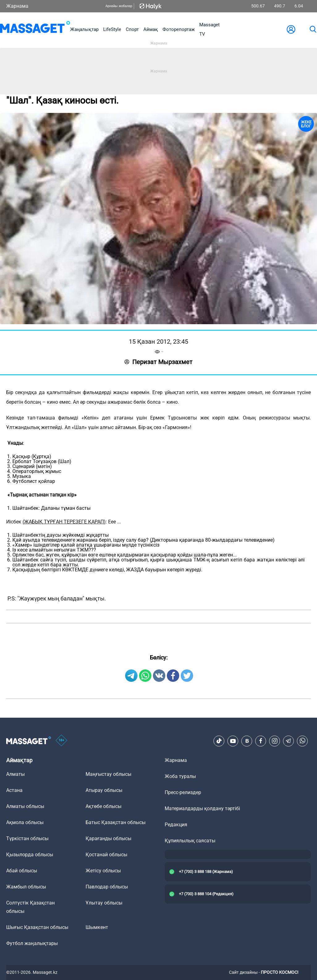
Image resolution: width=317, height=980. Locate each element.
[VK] (247, 741)
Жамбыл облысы (26, 887)
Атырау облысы (104, 790)
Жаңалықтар (84, 29)
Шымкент (97, 927)
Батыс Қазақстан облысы (116, 822)
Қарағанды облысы (108, 838)
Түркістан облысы (27, 838)
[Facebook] (261, 741)
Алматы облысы (25, 806)
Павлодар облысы (107, 887)
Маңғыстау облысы (108, 774)
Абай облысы (22, 871)
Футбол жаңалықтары (32, 943)
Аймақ (151, 29)
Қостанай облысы (106, 855)
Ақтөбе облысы (104, 806)
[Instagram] (275, 741)
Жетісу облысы (103, 871)
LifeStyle (112, 29)
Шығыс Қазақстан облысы (37, 927)
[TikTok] (219, 741)
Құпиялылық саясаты (190, 841)
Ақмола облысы (25, 822)
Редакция (176, 825)
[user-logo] (291, 29)
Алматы (15, 774)
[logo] (35, 29)
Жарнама (17, 6)
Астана (14, 790)
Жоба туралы (180, 776)
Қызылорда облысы (30, 855)
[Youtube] (233, 741)
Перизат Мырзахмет (158, 362)
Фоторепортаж (179, 29)
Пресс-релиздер (183, 792)
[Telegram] (289, 741)
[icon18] (61, 741)
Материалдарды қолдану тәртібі (202, 808)
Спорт (132, 29)
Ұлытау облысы (104, 903)
